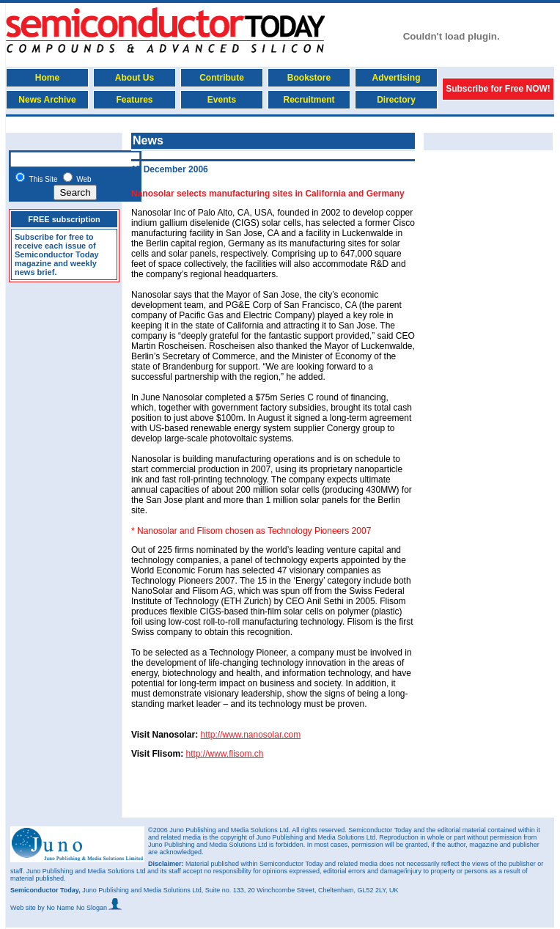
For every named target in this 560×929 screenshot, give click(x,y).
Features (134, 100)
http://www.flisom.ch (224, 754)
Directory (396, 100)
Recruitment (309, 100)
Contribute (222, 78)
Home (47, 78)
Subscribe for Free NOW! (498, 89)
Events (222, 100)
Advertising (396, 78)
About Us (135, 78)
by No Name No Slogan (80, 908)
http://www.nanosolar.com (250, 735)
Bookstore (309, 78)
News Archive (47, 100)
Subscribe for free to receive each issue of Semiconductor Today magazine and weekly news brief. (57, 254)
